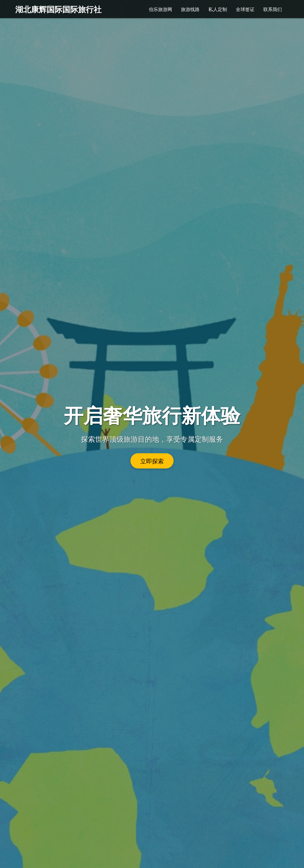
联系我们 (273, 9)
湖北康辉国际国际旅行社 (58, 9)
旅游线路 (190, 9)
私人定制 (218, 9)
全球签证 (245, 9)
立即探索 (152, 461)
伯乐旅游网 (160, 9)
